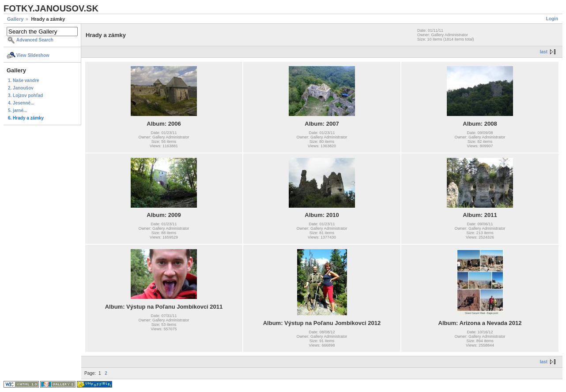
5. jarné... (17, 110)
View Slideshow (33, 55)
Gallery (15, 19)
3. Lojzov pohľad (25, 95)
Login (552, 19)
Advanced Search (35, 40)
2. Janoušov (21, 88)
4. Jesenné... (21, 103)
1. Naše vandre (24, 80)
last (544, 52)
